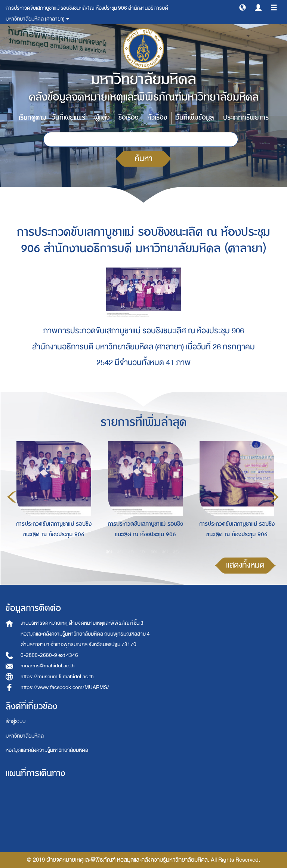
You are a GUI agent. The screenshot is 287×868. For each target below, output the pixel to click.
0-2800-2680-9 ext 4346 (49, 655)
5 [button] (154, 552)
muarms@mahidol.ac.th (48, 666)
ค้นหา (143, 159)
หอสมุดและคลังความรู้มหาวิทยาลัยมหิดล (47, 750)
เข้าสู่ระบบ (16, 721)
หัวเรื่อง (157, 118)
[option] (52, 496)
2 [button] (121, 552)
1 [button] (109, 552)
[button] (243, 7)
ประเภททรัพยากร (246, 118)
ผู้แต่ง (102, 118)
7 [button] (177, 552)
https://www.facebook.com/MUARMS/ (65, 687)
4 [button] (143, 552)
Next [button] (274, 497)
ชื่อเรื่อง (128, 118)
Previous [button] (12, 497)
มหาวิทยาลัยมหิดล (25, 736)
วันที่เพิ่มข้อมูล (195, 118)
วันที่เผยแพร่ (69, 118)
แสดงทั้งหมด (245, 565)
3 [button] (132, 552)
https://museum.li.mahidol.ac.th (57, 677)
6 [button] (166, 552)
